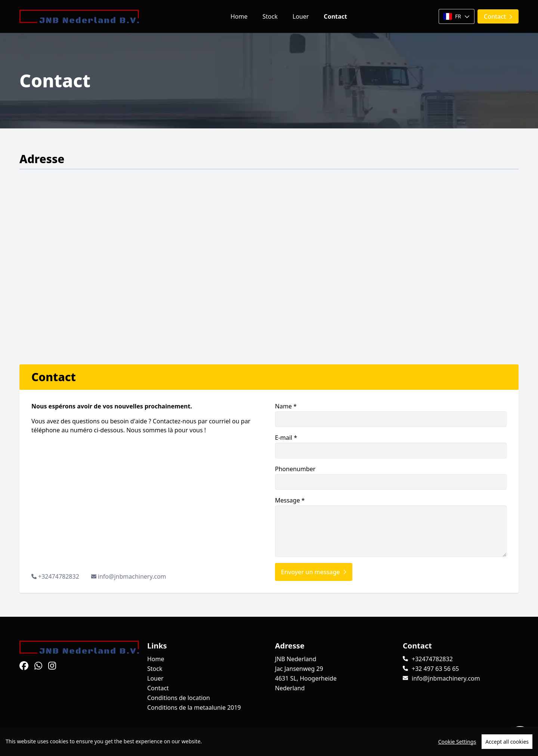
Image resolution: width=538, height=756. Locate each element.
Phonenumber (391, 477)
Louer (301, 16)
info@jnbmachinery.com (132, 576)
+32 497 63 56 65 (435, 669)
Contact (336, 16)
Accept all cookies (507, 742)
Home (239, 16)
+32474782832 (59, 576)
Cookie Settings (457, 742)
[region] (269, 741)
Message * (391, 527)
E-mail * (391, 446)
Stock (270, 16)
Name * (391, 415)
